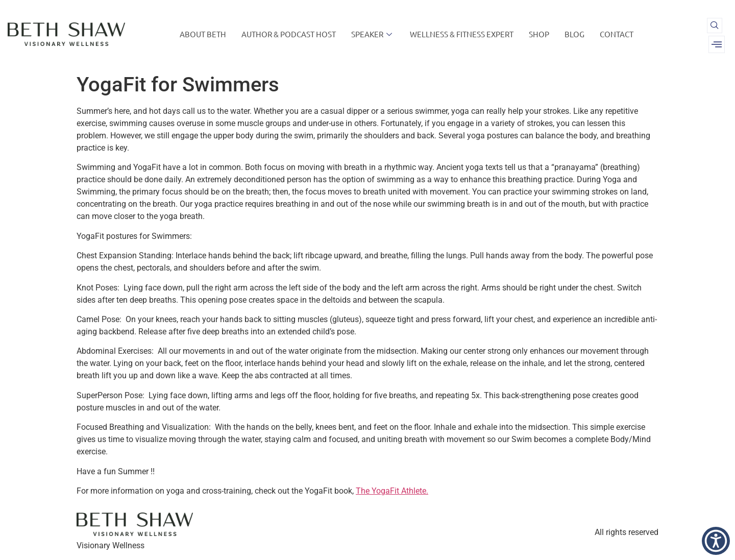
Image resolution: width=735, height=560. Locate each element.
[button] (716, 541)
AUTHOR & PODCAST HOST (289, 34)
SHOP (539, 34)
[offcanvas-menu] (717, 44)
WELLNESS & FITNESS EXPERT (462, 34)
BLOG (574, 34)
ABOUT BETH (203, 34)
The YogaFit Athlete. (392, 491)
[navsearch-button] (715, 26)
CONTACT (617, 34)
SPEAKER (373, 34)
